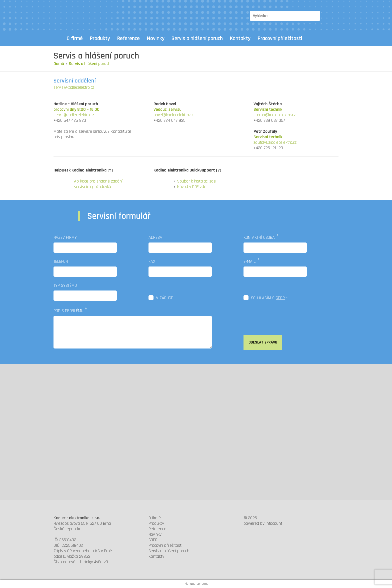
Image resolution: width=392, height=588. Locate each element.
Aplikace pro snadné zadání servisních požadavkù (98, 184)
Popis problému (68, 311)
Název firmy (65, 237)
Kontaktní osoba (259, 237)
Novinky (156, 38)
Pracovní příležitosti (280, 38)
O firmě (75, 38)
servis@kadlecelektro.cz (74, 87)
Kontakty (240, 38)
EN (336, 16)
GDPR (280, 298)
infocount (274, 523)
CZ (326, 16)
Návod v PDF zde (192, 187)
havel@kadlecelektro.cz (173, 115)
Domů (58, 39)
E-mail (250, 261)
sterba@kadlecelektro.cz (274, 115)
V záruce (164, 298)
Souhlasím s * (269, 298)
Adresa (155, 237)
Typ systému (65, 285)
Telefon (61, 261)
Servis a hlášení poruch (197, 38)
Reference (128, 38)
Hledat (313, 16)
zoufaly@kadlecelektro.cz (275, 142)
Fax (152, 261)
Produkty (100, 38)
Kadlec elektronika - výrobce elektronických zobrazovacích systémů (79, 15)
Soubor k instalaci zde (196, 181)
